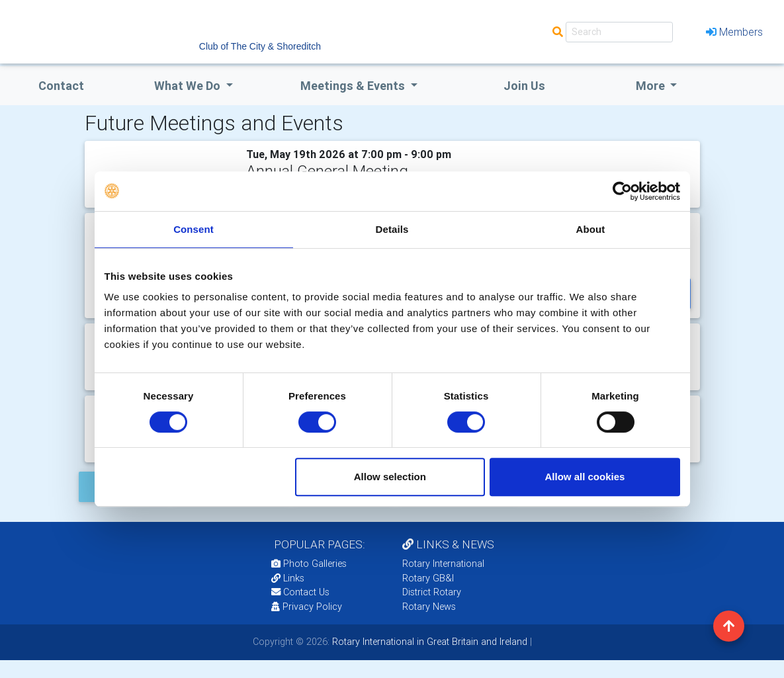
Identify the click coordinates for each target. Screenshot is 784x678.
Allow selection (390, 477)
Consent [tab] (194, 229)
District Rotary (432, 592)
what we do (189, 86)
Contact (61, 86)
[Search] (619, 32)
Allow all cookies (585, 477)
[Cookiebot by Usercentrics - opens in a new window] (622, 191)
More (652, 86)
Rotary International (443, 564)
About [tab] (591, 229)
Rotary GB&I (428, 578)
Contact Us (300, 592)
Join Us (524, 86)
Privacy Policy (307, 607)
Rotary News (429, 607)
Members (734, 32)
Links (288, 578)
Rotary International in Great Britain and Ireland (428, 642)
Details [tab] (392, 229)
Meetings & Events (354, 86)
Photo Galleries (309, 564)
